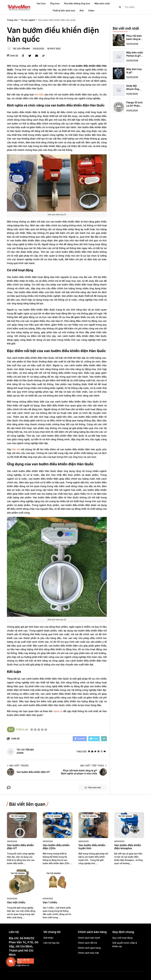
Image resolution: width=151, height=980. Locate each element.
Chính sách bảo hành (89, 938)
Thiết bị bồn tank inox (64, 11)
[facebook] (89, 752)
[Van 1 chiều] (58, 882)
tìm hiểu (39, 95)
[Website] (92, 752)
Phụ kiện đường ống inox (77, 3)
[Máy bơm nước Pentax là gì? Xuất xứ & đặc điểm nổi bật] (119, 56)
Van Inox (41, 3)
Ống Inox (55, 3)
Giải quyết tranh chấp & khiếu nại (125, 945)
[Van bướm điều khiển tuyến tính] (93, 825)
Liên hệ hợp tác (51, 943)
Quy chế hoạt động (122, 938)
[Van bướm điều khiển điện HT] (22, 825)
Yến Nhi (26, 49)
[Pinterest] (98, 752)
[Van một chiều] (22, 882)
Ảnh (82, 11)
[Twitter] (95, 752)
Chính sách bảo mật (88, 953)
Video (91, 11)
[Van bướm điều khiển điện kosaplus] (129, 825)
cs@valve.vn (23, 965)
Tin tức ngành (18, 816)
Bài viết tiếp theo (94, 766)
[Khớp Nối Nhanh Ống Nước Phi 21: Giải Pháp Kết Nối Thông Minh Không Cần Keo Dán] (119, 89)
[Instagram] (102, 752)
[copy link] (43, 56)
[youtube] (105, 752)
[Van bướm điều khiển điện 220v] (58, 825)
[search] (129, 7)
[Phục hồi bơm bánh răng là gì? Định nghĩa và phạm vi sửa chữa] (119, 40)
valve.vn (58, 711)
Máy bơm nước (102, 3)
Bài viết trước (18, 766)
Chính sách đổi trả (87, 943)
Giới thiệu (48, 938)
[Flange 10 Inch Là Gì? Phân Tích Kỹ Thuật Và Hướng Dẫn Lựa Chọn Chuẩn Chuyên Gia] (119, 106)
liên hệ (16, 449)
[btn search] (120, 7)
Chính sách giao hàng (89, 948)
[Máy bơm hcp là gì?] (119, 73)
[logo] (19, 7)
